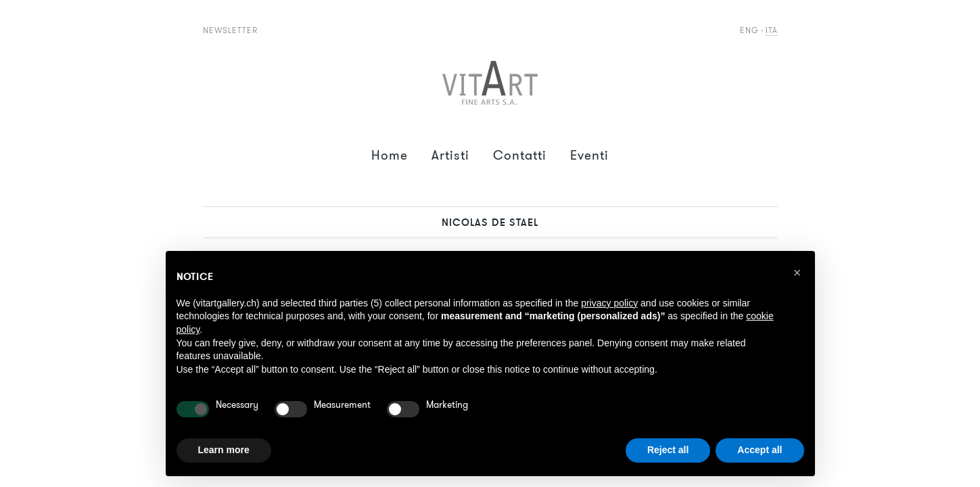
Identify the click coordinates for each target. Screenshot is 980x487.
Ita (772, 30)
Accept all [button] (760, 450)
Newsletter (230, 30)
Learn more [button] (224, 450)
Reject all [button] (668, 450)
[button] (797, 273)
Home (390, 155)
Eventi (589, 155)
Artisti (450, 155)
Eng (749, 30)
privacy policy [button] (609, 303)
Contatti (520, 155)
